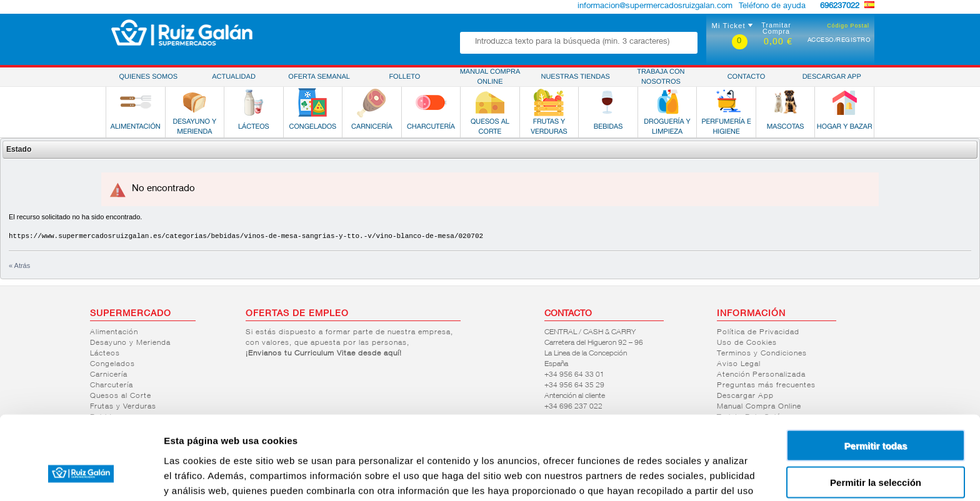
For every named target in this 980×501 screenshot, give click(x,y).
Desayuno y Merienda (130, 343)
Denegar (876, 449)
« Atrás (19, 265)
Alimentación (114, 332)
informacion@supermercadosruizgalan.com (655, 7)
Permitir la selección (876, 413)
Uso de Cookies (747, 343)
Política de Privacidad (758, 332)
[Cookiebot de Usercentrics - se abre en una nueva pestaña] (81, 477)
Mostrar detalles (677, 476)
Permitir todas (876, 376)
